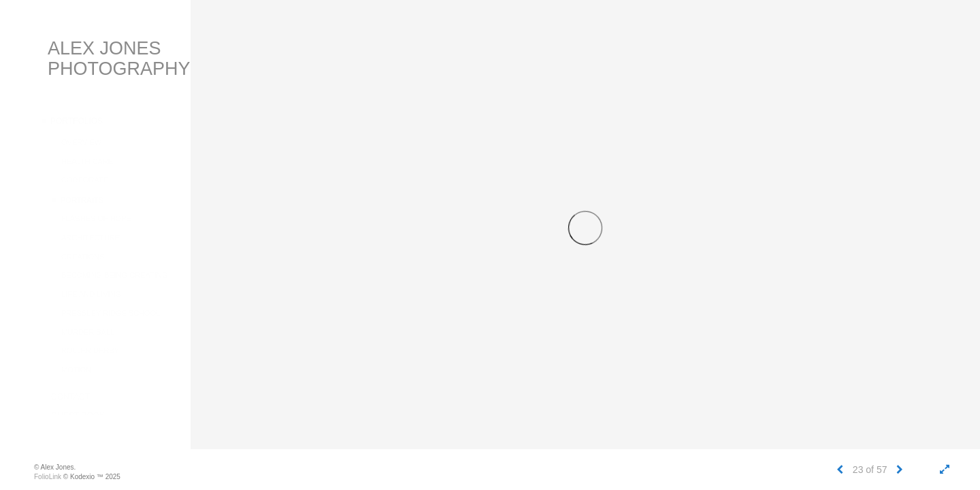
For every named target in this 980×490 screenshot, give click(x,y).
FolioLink (48, 477)
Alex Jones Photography (119, 59)
